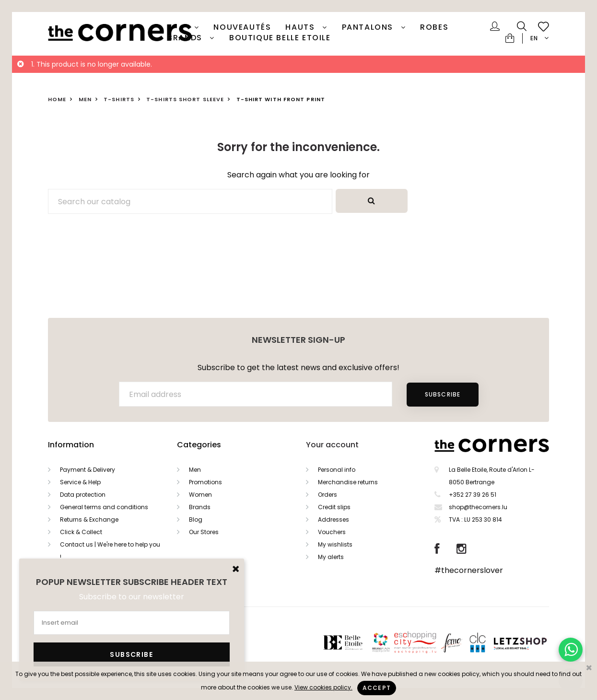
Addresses (334, 519)
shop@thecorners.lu (478, 507)
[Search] (190, 201)
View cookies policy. (323, 687)
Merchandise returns (348, 482)
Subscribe (442, 394)
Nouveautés (242, 27)
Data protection (83, 495)
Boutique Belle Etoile (280, 38)
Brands (186, 38)
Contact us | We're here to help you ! (110, 551)
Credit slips (334, 507)
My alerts (331, 557)
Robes (434, 27)
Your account (332, 445)
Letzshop (532, 642)
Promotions (205, 482)
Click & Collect (81, 532)
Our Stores (204, 532)
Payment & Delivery (88, 470)
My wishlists (335, 544)
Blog (196, 519)
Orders (328, 495)
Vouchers (332, 532)
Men (195, 470)
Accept (377, 688)
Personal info (337, 470)
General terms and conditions (104, 507)
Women (200, 495)
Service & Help (80, 482)
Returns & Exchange (89, 519)
